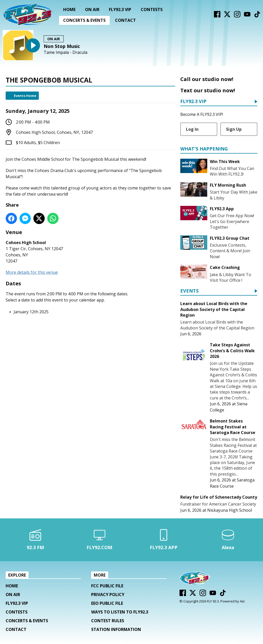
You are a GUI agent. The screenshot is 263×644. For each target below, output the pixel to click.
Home (69, 9)
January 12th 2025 (31, 312)
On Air (92, 9)
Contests (152, 9)
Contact (125, 20)
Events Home (25, 96)
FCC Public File (107, 586)
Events (189, 291)
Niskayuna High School (230, 510)
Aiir (242, 601)
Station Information (116, 629)
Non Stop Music (62, 46)
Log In (192, 129)
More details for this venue (32, 272)
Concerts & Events (84, 20)
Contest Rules (108, 621)
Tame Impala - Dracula (65, 52)
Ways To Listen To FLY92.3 (120, 612)
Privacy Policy (108, 595)
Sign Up (234, 129)
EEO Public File (107, 603)
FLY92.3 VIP (120, 9)
